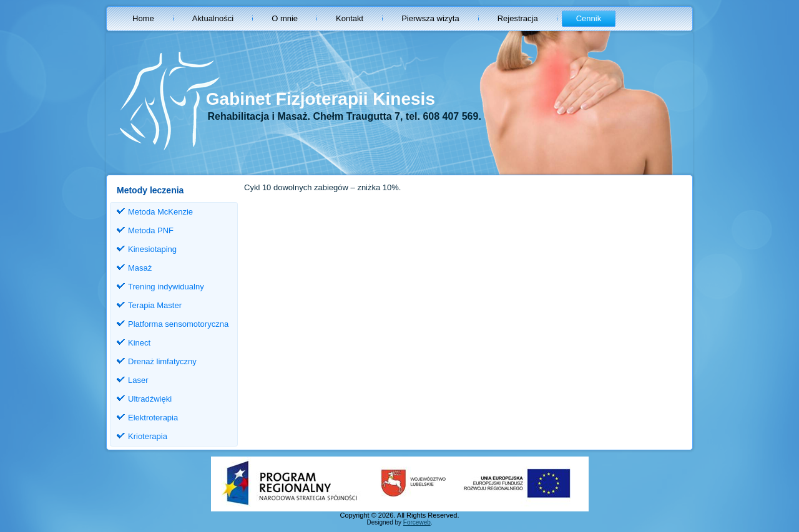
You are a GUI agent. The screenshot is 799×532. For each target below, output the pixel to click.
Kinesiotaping (152, 249)
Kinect (139, 343)
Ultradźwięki (150, 399)
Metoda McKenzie (160, 212)
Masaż (140, 268)
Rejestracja (518, 18)
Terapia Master (155, 305)
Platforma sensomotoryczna (178, 324)
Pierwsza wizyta (430, 18)
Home (143, 18)
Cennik (589, 18)
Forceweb (417, 522)
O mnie (285, 18)
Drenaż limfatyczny (162, 361)
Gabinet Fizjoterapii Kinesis (321, 99)
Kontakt (350, 18)
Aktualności (213, 18)
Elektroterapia (153, 418)
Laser (138, 380)
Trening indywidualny (166, 287)
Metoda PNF (151, 230)
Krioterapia (148, 436)
